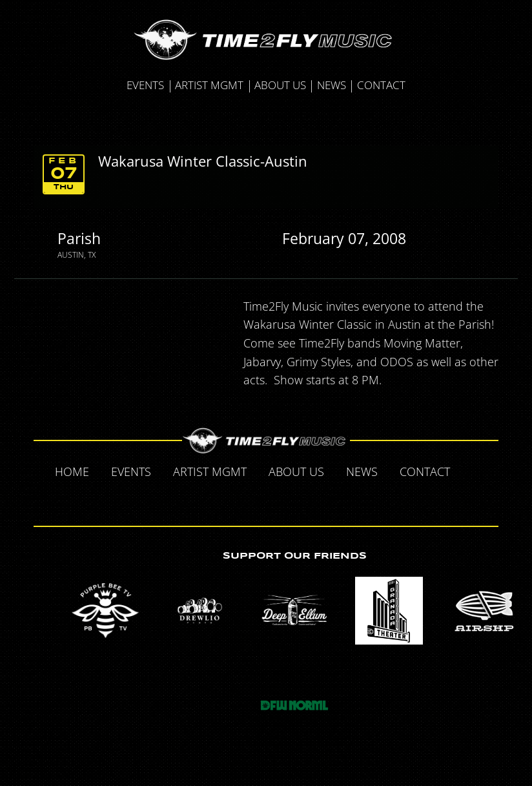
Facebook (475, 471)
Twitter (240, 499)
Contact (381, 85)
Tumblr (267, 499)
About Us (280, 85)
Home (72, 471)
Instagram (294, 499)
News (332, 85)
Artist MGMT (209, 85)
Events (145, 85)
